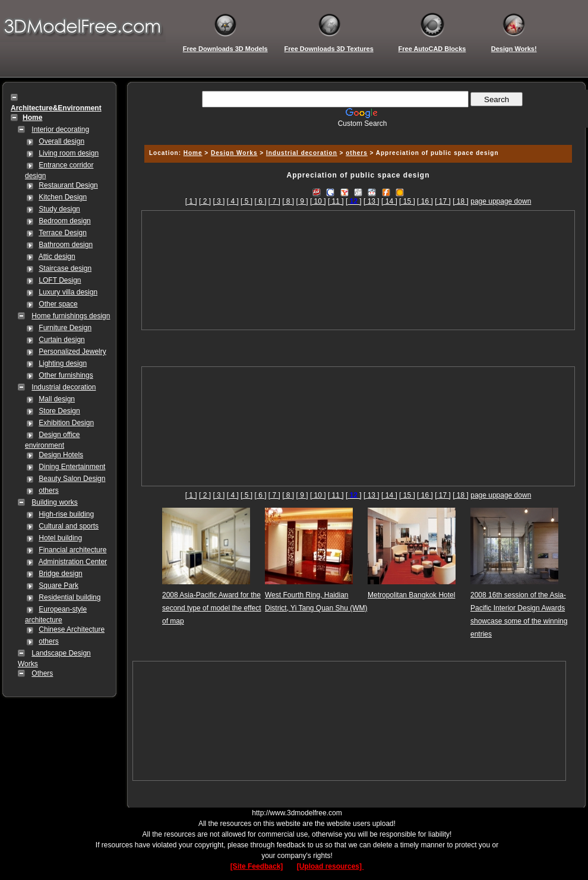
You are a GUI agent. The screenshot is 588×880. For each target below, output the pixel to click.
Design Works (234, 153)
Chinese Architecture (72, 629)
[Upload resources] (331, 866)
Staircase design (65, 268)
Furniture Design (65, 328)
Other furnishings (66, 375)
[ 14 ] (389, 201)
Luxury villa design (68, 292)
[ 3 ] (219, 201)
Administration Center (73, 562)
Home (193, 153)
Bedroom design (64, 221)
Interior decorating (60, 129)
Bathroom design (66, 245)
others (48, 490)
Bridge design (60, 574)
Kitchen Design (63, 197)
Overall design (61, 141)
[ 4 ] (233, 201)
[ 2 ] (205, 201)
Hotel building (60, 538)
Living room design (69, 153)
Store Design (59, 411)
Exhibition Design (66, 423)
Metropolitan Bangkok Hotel (411, 595)
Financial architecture (72, 550)
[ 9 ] (302, 201)
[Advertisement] (358, 270)
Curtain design (61, 340)
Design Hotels (61, 455)
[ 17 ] (443, 201)
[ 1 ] (191, 201)
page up (483, 201)
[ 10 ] (318, 201)
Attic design (57, 257)
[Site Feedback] (257, 866)
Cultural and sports (69, 526)
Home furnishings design (71, 316)
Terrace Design (63, 233)
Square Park (59, 585)
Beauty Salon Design (72, 479)
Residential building (69, 597)
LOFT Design (60, 280)
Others (42, 673)
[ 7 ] (274, 201)
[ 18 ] (461, 201)
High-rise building (66, 514)
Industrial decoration (64, 387)
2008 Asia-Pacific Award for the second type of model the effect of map (212, 608)
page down (514, 201)
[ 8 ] (288, 201)
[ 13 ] (372, 201)
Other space (58, 304)
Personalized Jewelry (72, 352)
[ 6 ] (260, 201)
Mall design (57, 399)
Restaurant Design (68, 185)
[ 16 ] (425, 201)
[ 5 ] (246, 201)
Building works (54, 502)
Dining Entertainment (72, 467)
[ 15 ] (407, 201)
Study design (59, 209)
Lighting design (63, 363)
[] (354, 201)
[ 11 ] (336, 201)
